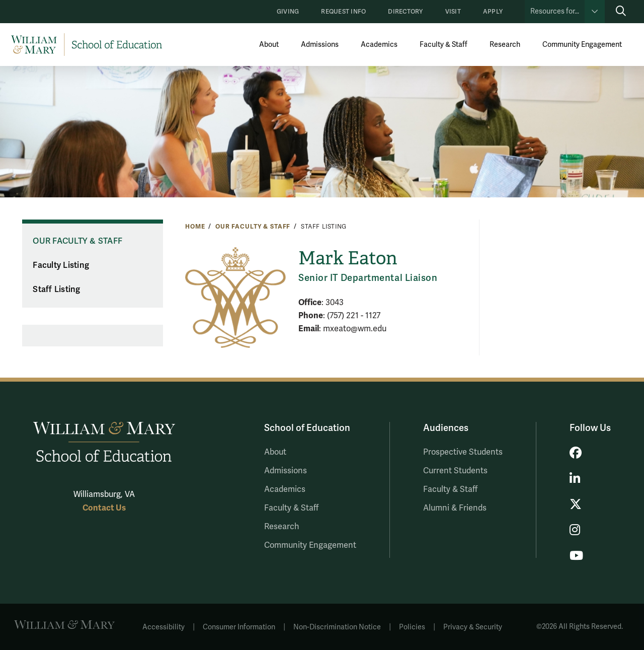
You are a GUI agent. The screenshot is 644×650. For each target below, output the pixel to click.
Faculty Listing (61, 265)
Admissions (320, 45)
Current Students (455, 471)
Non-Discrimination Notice (337, 627)
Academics (379, 45)
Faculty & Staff (444, 45)
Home (195, 227)
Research (505, 45)
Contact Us (104, 508)
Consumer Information (239, 627)
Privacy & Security (473, 627)
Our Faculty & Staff (253, 227)
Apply (493, 12)
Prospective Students (463, 452)
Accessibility (164, 627)
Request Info (343, 12)
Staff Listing (56, 290)
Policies (412, 627)
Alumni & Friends (455, 508)
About (269, 45)
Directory (405, 12)
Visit (453, 12)
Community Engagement (582, 45)
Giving (288, 12)
